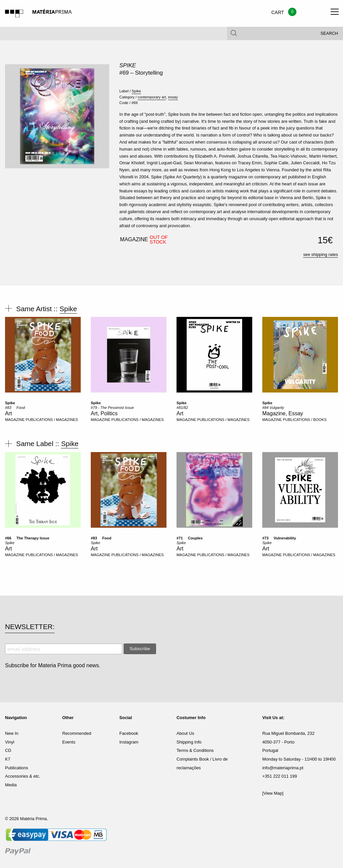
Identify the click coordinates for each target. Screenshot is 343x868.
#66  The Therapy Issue (27, 538)
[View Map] (273, 793)
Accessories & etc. (23, 776)
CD (8, 750)
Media (11, 785)
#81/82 (182, 408)
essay (173, 97)
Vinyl (10, 742)
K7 (8, 759)
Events (69, 742)
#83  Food (15, 408)
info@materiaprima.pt (283, 768)
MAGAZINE (15, 420)
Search (329, 33)
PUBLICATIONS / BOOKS (305, 420)
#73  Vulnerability (279, 538)
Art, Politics (104, 413)
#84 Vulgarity (273, 408)
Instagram (129, 742)
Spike (127, 65)
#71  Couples (190, 538)
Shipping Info (189, 742)
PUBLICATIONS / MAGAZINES (52, 420)
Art (8, 413)
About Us (185, 733)
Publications (17, 768)
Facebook (129, 733)
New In (12, 733)
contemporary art (152, 97)
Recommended (77, 733)
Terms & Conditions (195, 750)
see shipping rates (321, 254)
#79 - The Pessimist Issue (112, 408)
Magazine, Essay (283, 413)
